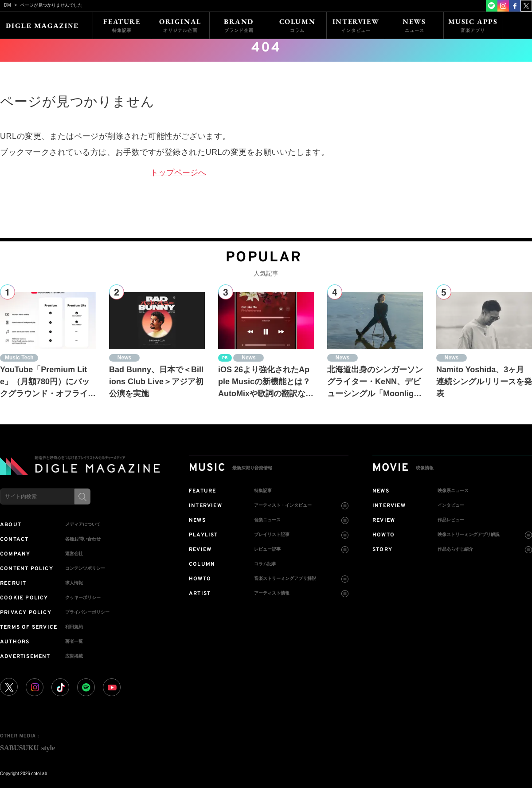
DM (8, 5)
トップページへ (178, 173)
